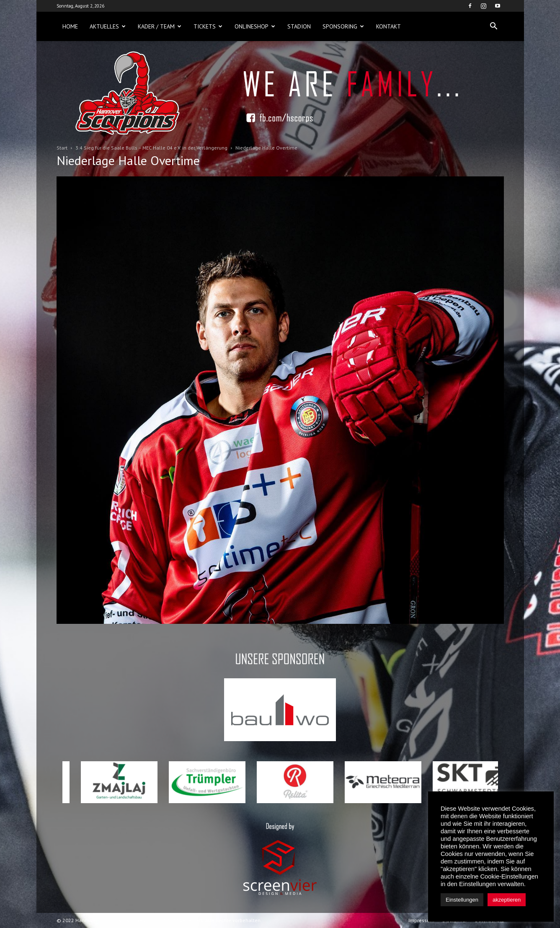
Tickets (208, 26)
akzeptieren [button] (507, 900)
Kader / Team (160, 26)
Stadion (299, 26)
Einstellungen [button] (462, 900)
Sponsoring (343, 26)
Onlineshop (255, 26)
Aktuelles (108, 26)
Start (62, 148)
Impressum (421, 920)
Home (70, 26)
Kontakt (388, 26)
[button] (494, 26)
